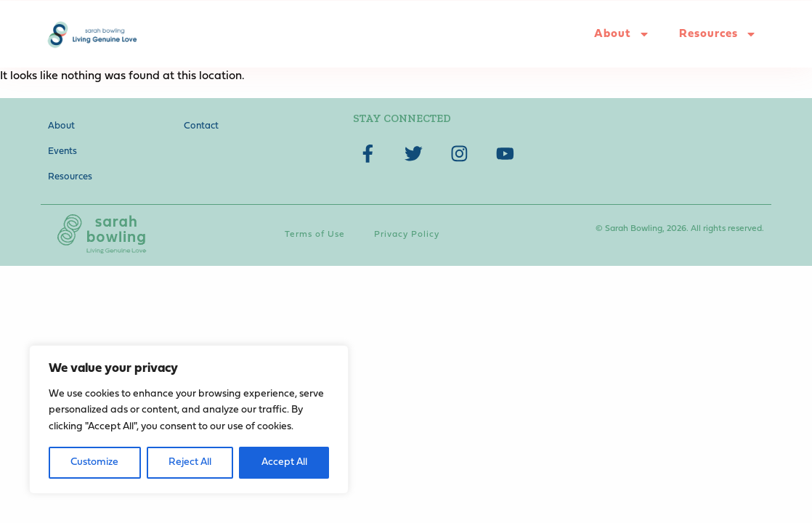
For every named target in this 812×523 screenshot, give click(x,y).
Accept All (284, 462)
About (622, 34)
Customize (94, 462)
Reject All (190, 462)
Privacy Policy (407, 235)
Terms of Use (315, 235)
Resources (718, 34)
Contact (201, 126)
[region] (189, 419)
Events (62, 151)
